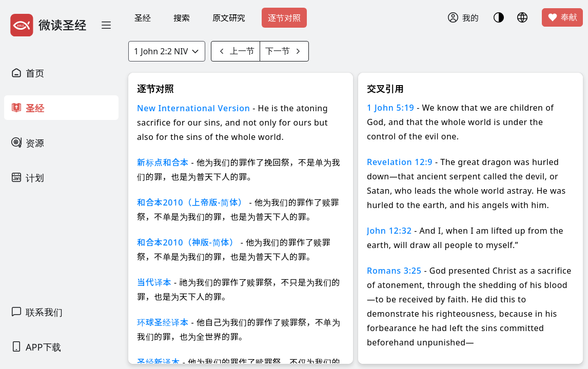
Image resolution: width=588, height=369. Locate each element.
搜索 (182, 18)
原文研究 (229, 18)
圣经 (143, 18)
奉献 (562, 17)
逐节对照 (284, 18)
